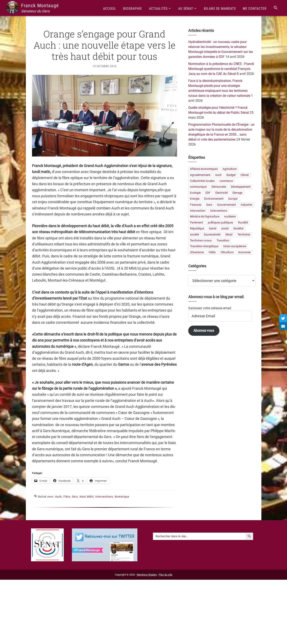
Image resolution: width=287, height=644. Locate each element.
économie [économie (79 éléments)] (244, 253)
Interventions (104, 497)
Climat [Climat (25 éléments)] (245, 175)
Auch (58, 497)
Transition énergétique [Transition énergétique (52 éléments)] (204, 247)
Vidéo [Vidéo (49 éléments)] (212, 253)
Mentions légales (147, 575)
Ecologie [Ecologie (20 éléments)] (195, 193)
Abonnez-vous (204, 330)
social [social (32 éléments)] (225, 229)
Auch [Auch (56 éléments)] (218, 175)
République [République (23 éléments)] (197, 229)
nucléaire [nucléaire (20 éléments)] (230, 217)
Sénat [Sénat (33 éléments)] (229, 235)
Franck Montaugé (40, 6)
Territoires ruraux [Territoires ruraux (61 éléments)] (201, 241)
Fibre (67, 497)
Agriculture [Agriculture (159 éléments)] (230, 169)
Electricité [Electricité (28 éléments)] (222, 193)
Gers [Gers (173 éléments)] (209, 205)
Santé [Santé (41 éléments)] (213, 229)
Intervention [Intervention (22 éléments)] (198, 211)
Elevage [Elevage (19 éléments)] (237, 193)
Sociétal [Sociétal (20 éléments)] (238, 229)
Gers (75, 497)
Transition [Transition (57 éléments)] (223, 241)
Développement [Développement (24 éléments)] (241, 187)
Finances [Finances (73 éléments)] (196, 205)
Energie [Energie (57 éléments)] (195, 199)
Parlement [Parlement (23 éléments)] (196, 223)
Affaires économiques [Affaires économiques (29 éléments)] (204, 169)
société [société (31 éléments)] (194, 235)
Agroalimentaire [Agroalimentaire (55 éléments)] (200, 175)
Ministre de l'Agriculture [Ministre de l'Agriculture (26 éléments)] (205, 217)
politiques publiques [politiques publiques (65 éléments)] (221, 223)
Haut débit (87, 497)
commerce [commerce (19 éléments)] (226, 181)
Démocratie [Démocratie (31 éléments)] (219, 187)
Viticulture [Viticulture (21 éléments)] (227, 253)
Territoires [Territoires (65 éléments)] (244, 235)
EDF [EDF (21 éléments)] (208, 193)
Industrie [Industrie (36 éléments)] (246, 205)
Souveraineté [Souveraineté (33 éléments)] (212, 235)
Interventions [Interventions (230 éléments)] (219, 211)
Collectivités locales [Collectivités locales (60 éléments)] (202, 181)
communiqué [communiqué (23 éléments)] (198, 187)
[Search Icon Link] (276, 8)
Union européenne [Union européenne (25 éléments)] (235, 247)
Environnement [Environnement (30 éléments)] (214, 199)
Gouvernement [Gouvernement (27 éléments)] (226, 205)
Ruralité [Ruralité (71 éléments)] (243, 223)
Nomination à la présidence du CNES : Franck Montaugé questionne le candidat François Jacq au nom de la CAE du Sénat (221, 69)
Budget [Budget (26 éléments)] (231, 175)
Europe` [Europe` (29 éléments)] (233, 199)
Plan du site (166, 575)
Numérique (122, 497)
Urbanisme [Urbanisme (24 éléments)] (197, 253)
